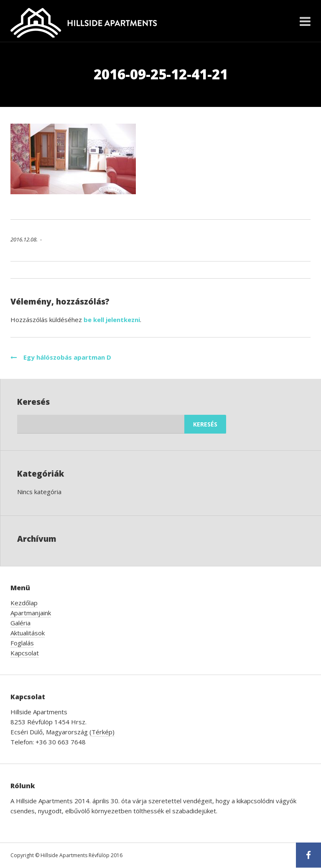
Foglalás (22, 643)
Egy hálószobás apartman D (61, 357)
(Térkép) (102, 732)
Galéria (20, 623)
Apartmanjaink (31, 613)
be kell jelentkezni (112, 320)
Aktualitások (28, 633)
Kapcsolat (25, 653)
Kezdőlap (24, 603)
